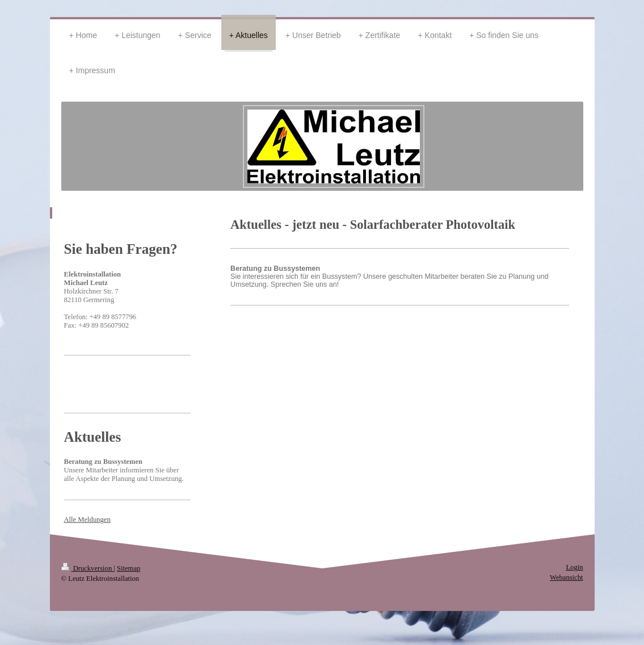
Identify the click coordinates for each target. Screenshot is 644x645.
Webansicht (566, 577)
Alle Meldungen (87, 520)
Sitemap (129, 568)
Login (574, 567)
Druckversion (88, 568)
